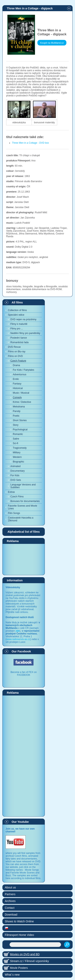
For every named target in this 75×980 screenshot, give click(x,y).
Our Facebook (21, 651)
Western (17, 457)
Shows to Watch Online (19, 921)
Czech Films (17, 497)
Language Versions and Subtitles (23, 486)
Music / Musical (21, 393)
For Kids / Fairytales (23, 370)
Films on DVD (15, 356)
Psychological (20, 430)
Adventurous (19, 374)
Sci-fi (15, 443)
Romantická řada (19, 342)
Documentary (17, 471)
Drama (16, 365)
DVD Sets (16, 480)
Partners (10, 894)
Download (11, 915)
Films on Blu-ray (17, 352)
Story (16, 425)
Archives (10, 901)
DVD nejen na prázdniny (23, 319)
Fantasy (17, 384)
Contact (10, 908)
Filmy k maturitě (19, 324)
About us (10, 887)
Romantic (18, 434)
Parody (17, 411)
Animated (15, 466)
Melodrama (19, 407)
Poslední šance (19, 338)
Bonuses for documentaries (25, 501)
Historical (18, 388)
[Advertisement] (24, 559)
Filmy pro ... (17, 329)
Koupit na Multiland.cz (52, 43)
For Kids (15, 475)
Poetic (16, 416)
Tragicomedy (20, 448)
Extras (11, 492)
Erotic (16, 379)
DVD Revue (14, 347)
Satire (16, 439)
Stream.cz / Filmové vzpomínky (29, 961)
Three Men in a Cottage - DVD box (30, 143)
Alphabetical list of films (23, 532)
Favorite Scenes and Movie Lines (22, 507)
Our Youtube (20, 822)
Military (17, 452)
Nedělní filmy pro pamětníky (25, 333)
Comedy (17, 397)
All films (17, 302)
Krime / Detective (22, 402)
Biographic (18, 462)
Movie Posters (19, 968)
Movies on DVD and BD (25, 954)
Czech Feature (18, 361)
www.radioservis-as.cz (18, 639)
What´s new (12, 975)
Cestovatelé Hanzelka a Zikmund (21, 519)
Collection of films (17, 310)
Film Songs (14, 513)
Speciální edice (16, 315)
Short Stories (20, 420)
